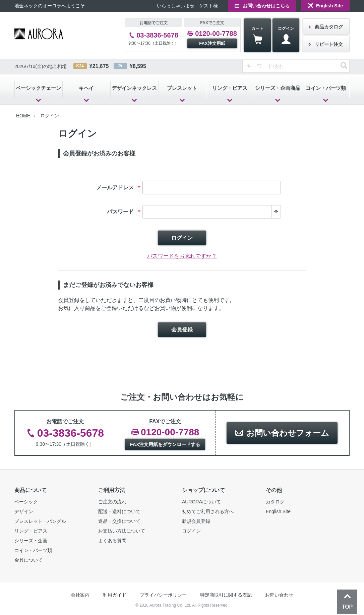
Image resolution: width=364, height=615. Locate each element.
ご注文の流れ (112, 502)
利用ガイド (115, 595)
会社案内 (80, 595)
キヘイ (86, 88)
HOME (23, 116)
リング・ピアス (230, 88)
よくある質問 (112, 541)
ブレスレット (182, 88)
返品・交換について (119, 521)
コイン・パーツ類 (326, 88)
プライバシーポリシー (163, 595)
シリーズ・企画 (31, 541)
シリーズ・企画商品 (278, 88)
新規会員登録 (196, 521)
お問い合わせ (279, 595)
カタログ (275, 502)
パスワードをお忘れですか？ (182, 256)
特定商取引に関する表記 (226, 595)
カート (257, 35)
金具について (28, 560)
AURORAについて (201, 502)
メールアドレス (119, 188)
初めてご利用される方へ (208, 511)
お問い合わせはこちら (266, 6)
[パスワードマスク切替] (276, 212)
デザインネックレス (134, 88)
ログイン (286, 35)
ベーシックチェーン (38, 88)
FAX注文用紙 (212, 43)
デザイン (24, 511)
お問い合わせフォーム (288, 433)
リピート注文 (329, 44)
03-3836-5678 (157, 35)
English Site (329, 6)
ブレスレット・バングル (40, 521)
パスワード (125, 212)
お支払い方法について (122, 531)
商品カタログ (329, 27)
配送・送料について (119, 511)
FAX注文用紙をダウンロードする (165, 444)
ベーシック (26, 502)
